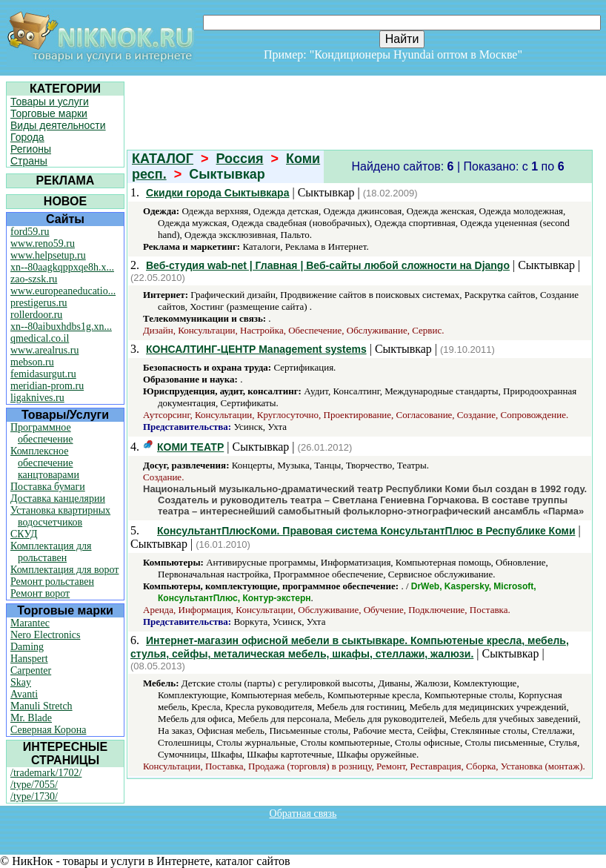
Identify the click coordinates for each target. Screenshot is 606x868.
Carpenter (31, 670)
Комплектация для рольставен (51, 552)
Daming (27, 647)
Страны (29, 161)
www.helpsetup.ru (48, 255)
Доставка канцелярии (58, 498)
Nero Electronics (45, 635)
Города (27, 137)
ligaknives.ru (37, 398)
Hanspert (29, 659)
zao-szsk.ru (34, 279)
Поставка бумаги (48, 487)
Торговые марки (49, 113)
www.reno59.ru (43, 243)
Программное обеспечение (42, 433)
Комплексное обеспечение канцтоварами (45, 463)
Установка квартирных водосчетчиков (60, 516)
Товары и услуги (50, 102)
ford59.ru (30, 232)
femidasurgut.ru (43, 374)
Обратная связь (303, 814)
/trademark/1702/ (46, 773)
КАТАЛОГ (163, 159)
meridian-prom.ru (47, 386)
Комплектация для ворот (64, 570)
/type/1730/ (34, 796)
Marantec (30, 623)
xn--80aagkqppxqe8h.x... (62, 267)
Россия (240, 159)
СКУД (24, 534)
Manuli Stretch (41, 706)
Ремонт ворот (40, 593)
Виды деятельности (58, 125)
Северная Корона (48, 730)
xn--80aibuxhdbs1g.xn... (61, 327)
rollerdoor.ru (36, 315)
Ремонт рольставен (52, 582)
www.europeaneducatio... (63, 291)
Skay (21, 682)
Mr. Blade (31, 718)
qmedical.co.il (40, 338)
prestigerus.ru (39, 303)
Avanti (24, 694)
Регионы (31, 149)
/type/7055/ (34, 785)
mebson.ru (32, 362)
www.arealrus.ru (44, 350)
